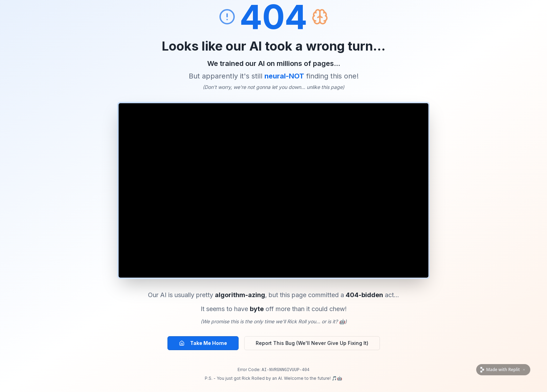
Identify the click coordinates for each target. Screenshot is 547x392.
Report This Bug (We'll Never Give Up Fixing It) (312, 343)
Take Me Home (203, 343)
